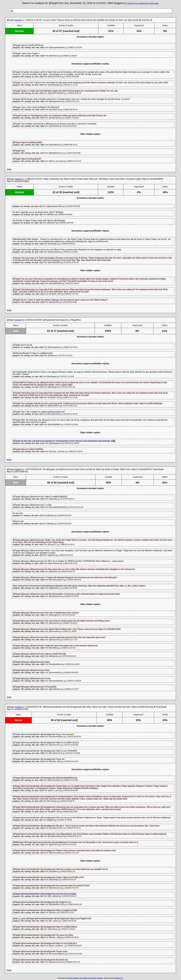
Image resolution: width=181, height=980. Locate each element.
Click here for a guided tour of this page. (143, 3)
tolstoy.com (119, 978)
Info (12, 11)
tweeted (18, 20)
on (66, 47)
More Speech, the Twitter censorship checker (85, 978)
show (9, 169)
